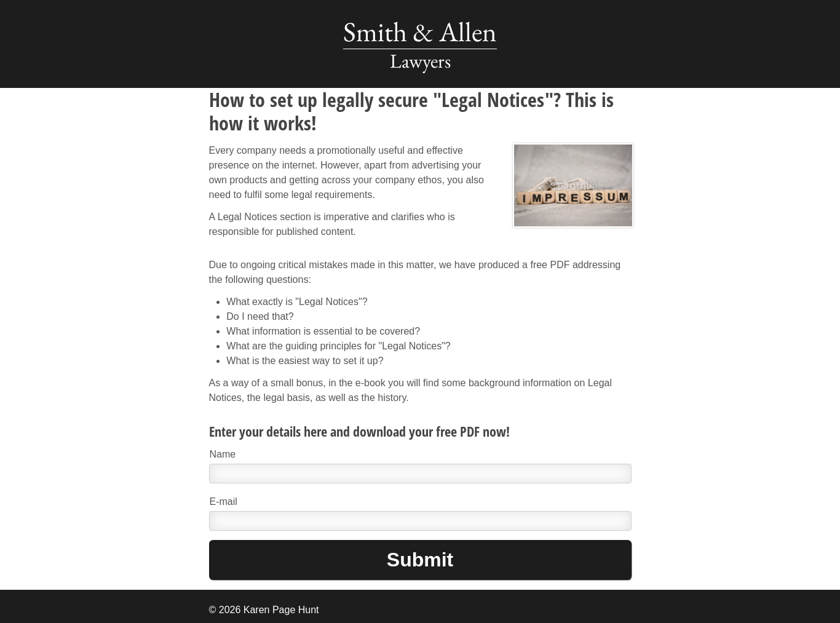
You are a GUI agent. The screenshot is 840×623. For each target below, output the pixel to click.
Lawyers (420, 61)
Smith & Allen (420, 31)
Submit (420, 560)
